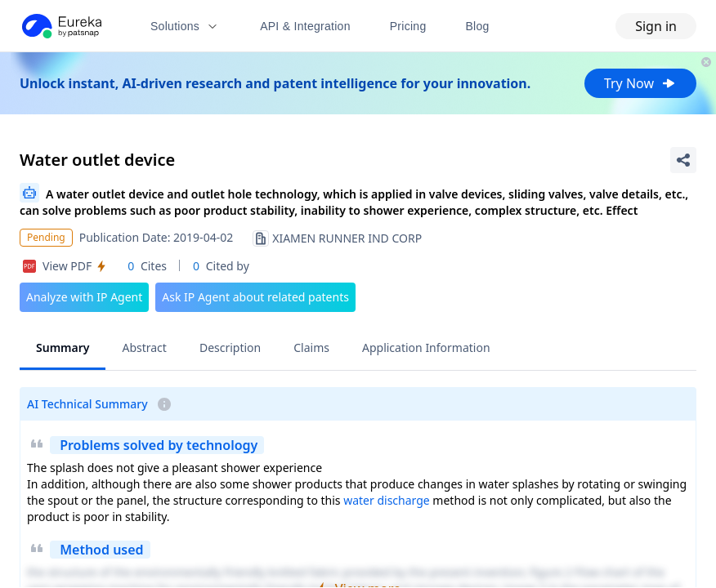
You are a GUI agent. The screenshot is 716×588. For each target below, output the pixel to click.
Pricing (408, 26)
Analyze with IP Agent (84, 297)
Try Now (640, 83)
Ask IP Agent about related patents (255, 297)
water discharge (387, 500)
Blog (478, 26)
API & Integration (305, 26)
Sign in (656, 26)
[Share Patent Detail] (683, 160)
